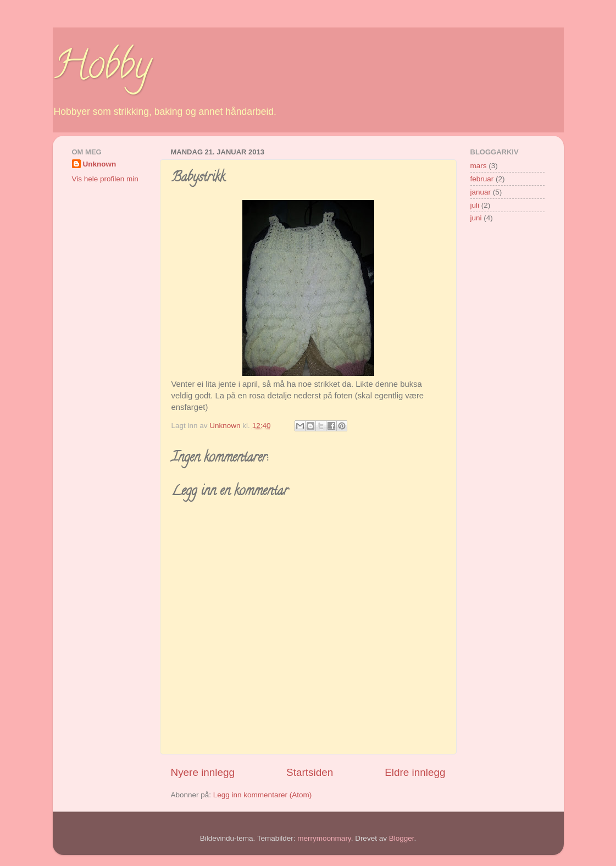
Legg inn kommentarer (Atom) (262, 795)
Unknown (100, 164)
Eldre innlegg (415, 772)
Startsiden (310, 772)
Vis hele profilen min (105, 179)
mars (479, 166)
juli (475, 205)
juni (476, 218)
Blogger (402, 838)
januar (481, 192)
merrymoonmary (324, 838)
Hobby (102, 69)
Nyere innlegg (203, 772)
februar (482, 179)
